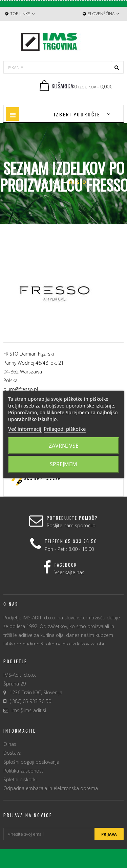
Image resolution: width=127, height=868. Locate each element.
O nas (10, 744)
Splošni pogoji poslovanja (31, 762)
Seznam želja (43, 478)
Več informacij (25, 429)
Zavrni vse (64, 446)
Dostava (12, 753)
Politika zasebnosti (24, 771)
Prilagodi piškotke (65, 429)
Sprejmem (63, 464)
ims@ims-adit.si (29, 710)
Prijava (109, 834)
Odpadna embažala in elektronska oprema (51, 788)
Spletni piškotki (20, 779)
